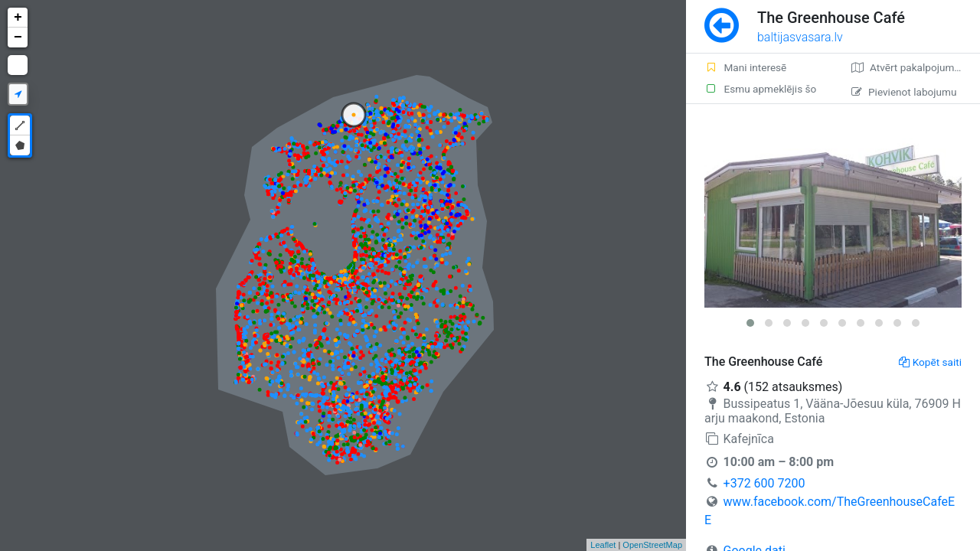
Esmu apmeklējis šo (760, 89)
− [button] (18, 37)
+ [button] (18, 18)
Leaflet (603, 545)
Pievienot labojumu (904, 92)
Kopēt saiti (930, 362)
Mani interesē (745, 67)
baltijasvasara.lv (800, 37)
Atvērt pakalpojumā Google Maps (916, 67)
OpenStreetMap (652, 545)
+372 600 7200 (764, 483)
